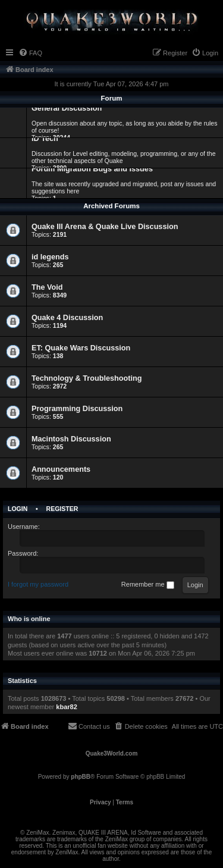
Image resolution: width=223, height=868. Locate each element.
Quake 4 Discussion (67, 318)
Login (18, 509)
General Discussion (67, 108)
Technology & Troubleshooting (87, 378)
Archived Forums (111, 206)
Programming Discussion (77, 409)
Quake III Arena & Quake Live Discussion (105, 227)
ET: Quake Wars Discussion (81, 348)
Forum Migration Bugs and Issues (92, 169)
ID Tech (45, 139)
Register (62, 509)
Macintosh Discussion (71, 439)
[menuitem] (30, 53)
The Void (47, 287)
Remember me (148, 585)
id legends (50, 257)
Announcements (61, 469)
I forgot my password (38, 584)
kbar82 (66, 707)
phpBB (81, 777)
